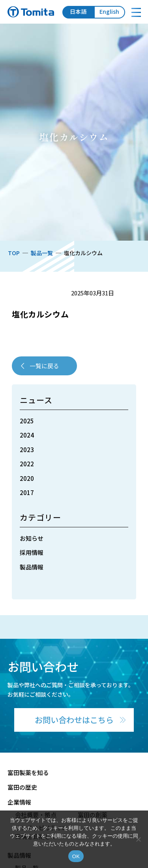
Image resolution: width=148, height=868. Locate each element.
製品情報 (32, 567)
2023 (27, 450)
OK (76, 856)
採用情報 (32, 552)
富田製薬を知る (28, 772)
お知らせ (32, 538)
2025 (27, 421)
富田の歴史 (22, 787)
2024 (27, 435)
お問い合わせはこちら (74, 720)
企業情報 (19, 802)
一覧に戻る (44, 366)
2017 (27, 492)
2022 (27, 464)
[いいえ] (138, 839)
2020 (27, 478)
